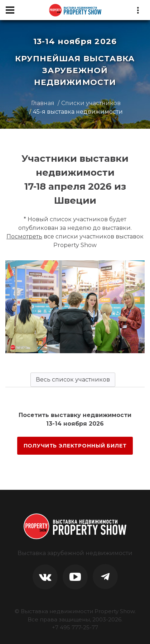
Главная (43, 103)
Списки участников (91, 103)
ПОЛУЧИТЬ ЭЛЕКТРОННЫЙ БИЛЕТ (75, 446)
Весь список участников (73, 380)
